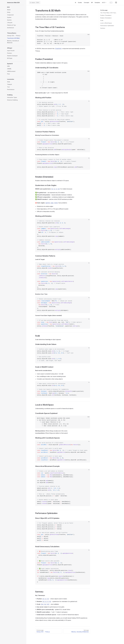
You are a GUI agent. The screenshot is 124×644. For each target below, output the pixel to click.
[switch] (111, 3)
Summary (103, 28)
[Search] (35, 3)
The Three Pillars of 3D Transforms (109, 13)
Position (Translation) (106, 15)
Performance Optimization (107, 26)
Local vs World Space (106, 23)
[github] (116, 3)
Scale (102, 20)
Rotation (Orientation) (106, 18)
